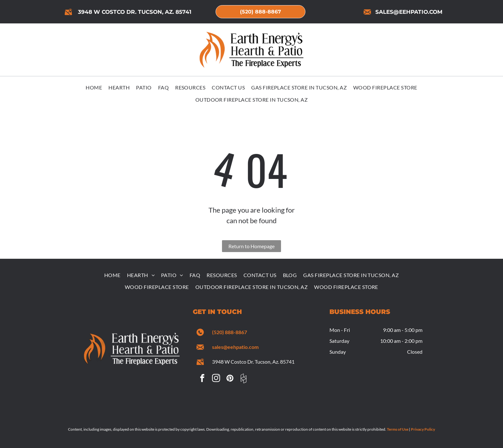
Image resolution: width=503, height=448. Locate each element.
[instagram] (216, 379)
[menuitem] (94, 88)
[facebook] (202, 379)
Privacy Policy (423, 429)
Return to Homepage (251, 246)
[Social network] (243, 379)
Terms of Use (398, 429)
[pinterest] (230, 379)
